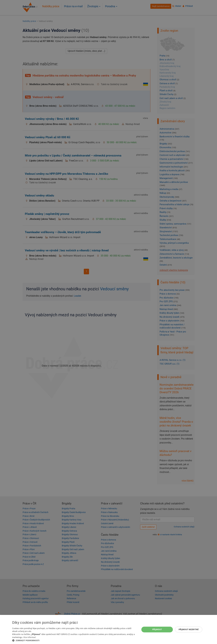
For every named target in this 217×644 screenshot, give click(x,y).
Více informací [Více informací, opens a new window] (30, 637)
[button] (74, 640)
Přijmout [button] (157, 629)
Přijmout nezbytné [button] (189, 629)
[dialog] (108, 629)
